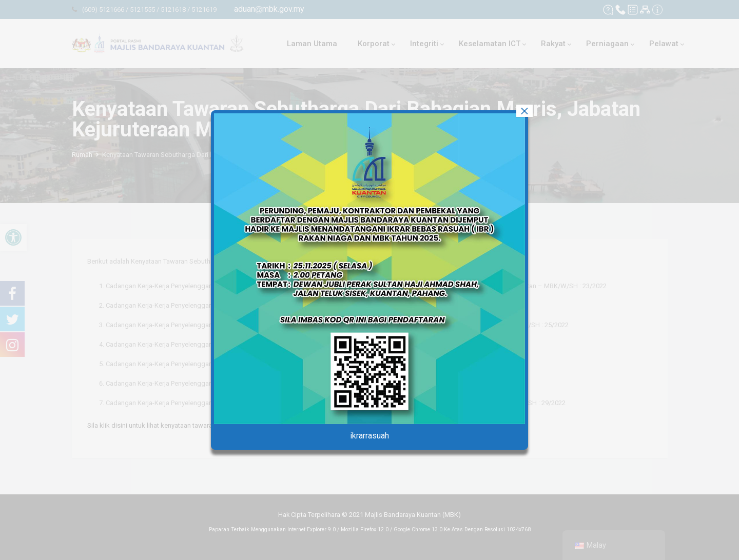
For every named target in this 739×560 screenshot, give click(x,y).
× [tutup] (524, 111)
